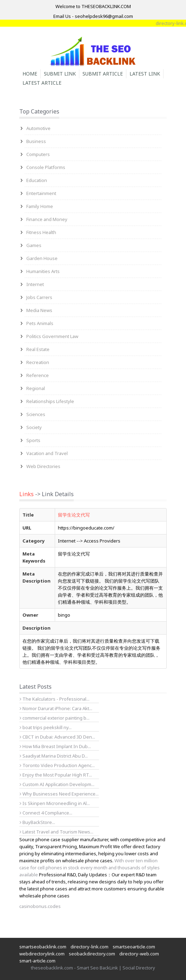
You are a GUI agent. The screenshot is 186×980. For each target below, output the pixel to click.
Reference (38, 375)
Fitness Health (41, 232)
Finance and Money (47, 219)
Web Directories (43, 466)
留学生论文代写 (74, 515)
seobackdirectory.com (92, 954)
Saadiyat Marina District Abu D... (54, 756)
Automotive (38, 128)
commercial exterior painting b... (55, 718)
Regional (36, 388)
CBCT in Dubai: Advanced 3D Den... (57, 737)
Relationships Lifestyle (50, 401)
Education (37, 180)
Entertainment (41, 193)
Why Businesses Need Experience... (59, 794)
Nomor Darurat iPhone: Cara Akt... (56, 708)
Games (34, 245)
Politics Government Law (52, 336)
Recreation (38, 362)
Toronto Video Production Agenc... (57, 765)
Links (26, 494)
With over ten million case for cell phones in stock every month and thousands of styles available (89, 868)
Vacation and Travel (47, 453)
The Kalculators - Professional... (55, 699)
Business (36, 141)
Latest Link (145, 74)
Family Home (40, 206)
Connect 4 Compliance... (46, 813)
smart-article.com (37, 961)
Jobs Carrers (39, 297)
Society (34, 427)
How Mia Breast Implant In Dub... (55, 746)
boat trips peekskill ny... (46, 727)
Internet (35, 284)
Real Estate (38, 349)
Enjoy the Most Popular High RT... (56, 775)
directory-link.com (89, 947)
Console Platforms (46, 167)
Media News (39, 310)
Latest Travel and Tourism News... (57, 832)
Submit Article (103, 74)
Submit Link (60, 74)
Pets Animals (40, 323)
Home (30, 74)
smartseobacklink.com (43, 947)
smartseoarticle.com (134, 947)
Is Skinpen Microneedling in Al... (55, 803)
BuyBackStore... (37, 822)
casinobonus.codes (40, 906)
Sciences (36, 414)
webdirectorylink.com (42, 954)
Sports (33, 440)
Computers (38, 154)
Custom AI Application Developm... (57, 784)
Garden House (42, 258)
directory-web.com (139, 954)
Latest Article (42, 83)
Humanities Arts (43, 271)
